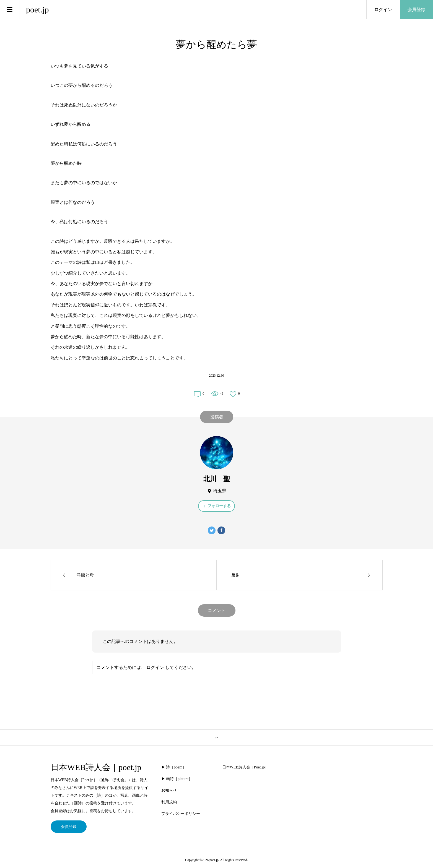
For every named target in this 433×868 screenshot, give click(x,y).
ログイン (383, 10)
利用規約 (169, 802)
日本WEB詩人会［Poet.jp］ (245, 767)
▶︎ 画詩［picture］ (177, 779)
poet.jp (37, 10)
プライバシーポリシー (181, 814)
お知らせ (169, 790)
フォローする (219, 506)
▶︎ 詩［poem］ (174, 767)
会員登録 (416, 10)
